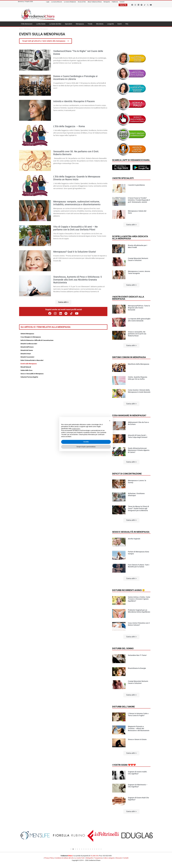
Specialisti (69, 24)
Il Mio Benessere (27, 24)
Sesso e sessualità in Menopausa (131, 532)
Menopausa (80, 24)
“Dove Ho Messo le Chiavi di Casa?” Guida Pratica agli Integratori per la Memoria (138, 508)
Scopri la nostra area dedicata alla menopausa (130, 237)
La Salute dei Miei (55, 24)
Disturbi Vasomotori (27, 357)
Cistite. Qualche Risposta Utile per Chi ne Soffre (138, 378)
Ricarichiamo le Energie (137, 668)
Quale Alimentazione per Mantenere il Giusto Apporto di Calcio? (139, 450)
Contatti (126, 858)
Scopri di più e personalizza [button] (86, 447)
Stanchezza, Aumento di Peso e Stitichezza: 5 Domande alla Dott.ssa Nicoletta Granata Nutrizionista (78, 280)
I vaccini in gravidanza (136, 185)
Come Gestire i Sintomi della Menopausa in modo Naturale (139, 391)
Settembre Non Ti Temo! (137, 655)
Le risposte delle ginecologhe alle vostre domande (139, 320)
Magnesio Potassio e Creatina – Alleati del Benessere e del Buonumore (139, 728)
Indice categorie (109, 858)
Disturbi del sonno (123, 648)
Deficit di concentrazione (127, 474)
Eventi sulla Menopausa (29, 364)
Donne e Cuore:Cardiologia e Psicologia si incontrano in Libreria (75, 78)
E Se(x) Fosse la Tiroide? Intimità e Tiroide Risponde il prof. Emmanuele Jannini (139, 200)
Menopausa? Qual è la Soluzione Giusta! (75, 252)
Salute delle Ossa (26, 370)
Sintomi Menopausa (27, 334)
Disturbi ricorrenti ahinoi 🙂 (128, 590)
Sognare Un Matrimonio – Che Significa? (138, 786)
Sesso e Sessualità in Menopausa (32, 374)
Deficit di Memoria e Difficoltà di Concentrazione (37, 340)
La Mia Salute (41, 24)
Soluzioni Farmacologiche (29, 377)
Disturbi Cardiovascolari (29, 344)
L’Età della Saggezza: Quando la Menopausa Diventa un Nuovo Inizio (77, 178)
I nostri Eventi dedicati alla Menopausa (128, 298)
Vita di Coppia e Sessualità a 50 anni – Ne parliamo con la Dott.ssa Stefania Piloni (75, 228)
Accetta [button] (86, 442)
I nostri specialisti (123, 178)
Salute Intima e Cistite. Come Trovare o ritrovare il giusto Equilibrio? (139, 599)
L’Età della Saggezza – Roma (69, 126)
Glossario (119, 858)
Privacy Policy (49, 858)
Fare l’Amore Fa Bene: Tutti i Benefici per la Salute (139, 566)
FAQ (127, 24)
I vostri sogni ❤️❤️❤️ (124, 765)
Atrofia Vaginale (134, 539)
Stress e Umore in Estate (137, 739)
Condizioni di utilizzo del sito (64, 858)
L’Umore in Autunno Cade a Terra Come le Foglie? (138, 714)
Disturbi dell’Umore (27, 347)
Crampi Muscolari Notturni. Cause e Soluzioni (138, 259)
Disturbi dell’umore (123, 707)
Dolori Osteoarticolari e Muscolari (32, 360)
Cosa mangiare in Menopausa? (129, 415)
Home (21, 29)
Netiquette (89, 858)
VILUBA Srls (94, 856)
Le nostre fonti (80, 858)
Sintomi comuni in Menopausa (129, 357)
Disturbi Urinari (26, 354)
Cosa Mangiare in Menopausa (31, 337)
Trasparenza (98, 858)
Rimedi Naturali (26, 367)
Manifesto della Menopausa (139, 364)
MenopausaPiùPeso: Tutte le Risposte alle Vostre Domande (139, 308)
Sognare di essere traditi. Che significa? (138, 773)
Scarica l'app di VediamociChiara (131, 160)
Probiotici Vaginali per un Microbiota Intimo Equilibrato (139, 611)
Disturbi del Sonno (27, 350)
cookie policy (76, 429)
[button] (63, 302)
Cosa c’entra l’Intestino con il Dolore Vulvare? (139, 624)
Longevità (110, 24)
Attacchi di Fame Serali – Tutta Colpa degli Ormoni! (138, 436)
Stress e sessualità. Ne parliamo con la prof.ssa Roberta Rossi (137, 334)
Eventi (120, 24)
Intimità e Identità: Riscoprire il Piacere (74, 101)
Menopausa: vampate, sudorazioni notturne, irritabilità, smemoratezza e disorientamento (77, 203)
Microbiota (100, 24)
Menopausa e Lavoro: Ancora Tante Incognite (139, 272)
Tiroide (90, 24)
